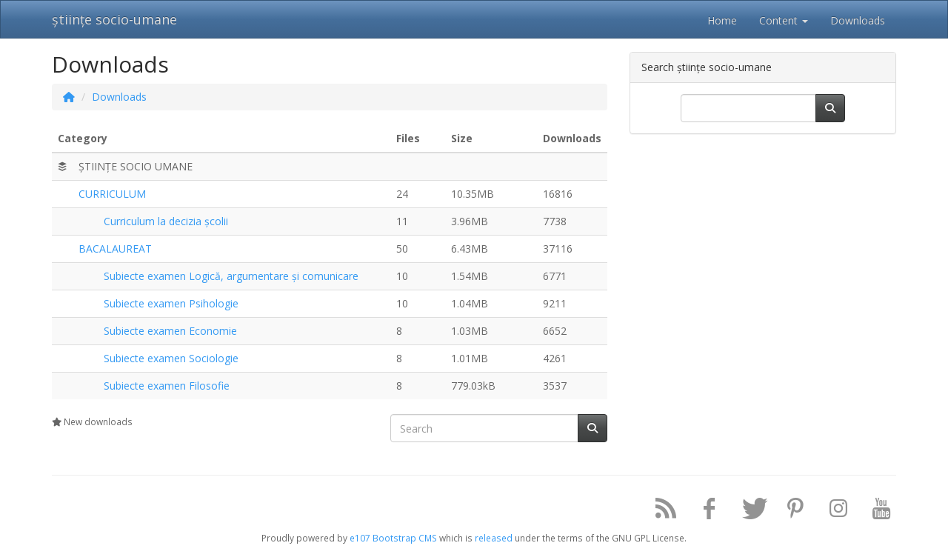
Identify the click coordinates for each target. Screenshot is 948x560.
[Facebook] (704, 511)
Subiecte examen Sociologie (171, 358)
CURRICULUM (112, 194)
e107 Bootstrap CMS (393, 538)
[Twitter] (747, 511)
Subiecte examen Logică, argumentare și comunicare (231, 276)
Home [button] (722, 20)
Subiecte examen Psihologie (171, 303)
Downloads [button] (858, 20)
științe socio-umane (114, 19)
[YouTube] (876, 511)
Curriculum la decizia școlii (166, 221)
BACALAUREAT (115, 249)
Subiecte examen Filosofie (167, 386)
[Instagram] (833, 511)
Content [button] (784, 20)
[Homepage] (69, 97)
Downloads (119, 97)
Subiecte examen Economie (170, 331)
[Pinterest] (790, 511)
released (494, 538)
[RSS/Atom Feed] (661, 511)
